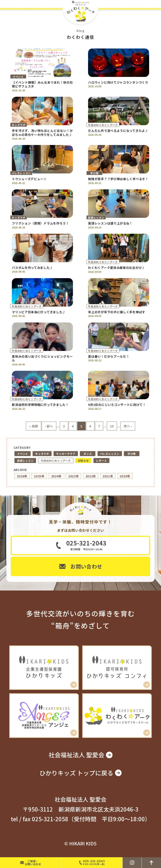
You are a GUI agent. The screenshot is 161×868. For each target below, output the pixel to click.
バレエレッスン (110, 454)
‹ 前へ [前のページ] (49, 426)
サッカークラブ (66, 454)
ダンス (88, 454)
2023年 (74, 476)
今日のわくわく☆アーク (56, 460)
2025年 (39, 476)
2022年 (91, 476)
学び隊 (132, 454)
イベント (23, 454)
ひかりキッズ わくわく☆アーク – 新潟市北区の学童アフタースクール (80, 12)
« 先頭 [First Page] (34, 426)
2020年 (125, 476)
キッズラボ (42, 454)
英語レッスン (25, 460)
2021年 (108, 476)
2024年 (57, 476)
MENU (156, 4)
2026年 (22, 476)
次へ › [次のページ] (128, 426)
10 (112, 426)
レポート (102, 460)
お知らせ (83, 460)
